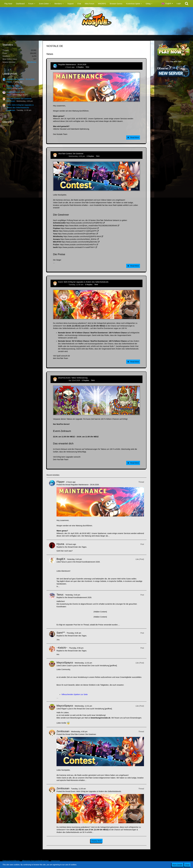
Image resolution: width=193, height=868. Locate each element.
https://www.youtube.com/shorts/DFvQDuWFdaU (77, 234)
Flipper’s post (66, 709)
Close (187, 865)
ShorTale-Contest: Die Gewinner (19, 99)
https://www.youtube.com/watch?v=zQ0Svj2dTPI (78, 231)
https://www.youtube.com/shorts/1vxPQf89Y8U (84, 223)
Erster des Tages (13, 86)
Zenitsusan (11, 101)
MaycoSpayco (65, 662)
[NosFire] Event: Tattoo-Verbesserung (73, 378)
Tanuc (9, 95)
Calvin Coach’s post (69, 666)
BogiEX (61, 559)
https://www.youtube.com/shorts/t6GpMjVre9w (79, 242)
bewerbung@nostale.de (101, 718)
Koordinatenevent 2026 (16, 92)
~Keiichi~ (62, 648)
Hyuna (9, 88)
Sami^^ (61, 633)
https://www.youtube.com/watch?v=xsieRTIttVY (76, 247)
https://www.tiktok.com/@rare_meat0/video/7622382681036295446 (91, 226)
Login (179, 3)
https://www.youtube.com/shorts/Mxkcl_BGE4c (78, 239)
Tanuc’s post (66, 562)
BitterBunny (32, 62)
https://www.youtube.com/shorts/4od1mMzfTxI (78, 245)
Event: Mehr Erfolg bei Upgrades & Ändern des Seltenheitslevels (83, 282)
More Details (178, 865)
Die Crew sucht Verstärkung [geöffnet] (102, 666)
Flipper (9, 82)
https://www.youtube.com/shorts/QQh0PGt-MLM (82, 236)
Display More (97, 841)
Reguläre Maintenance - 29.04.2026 (20, 79)
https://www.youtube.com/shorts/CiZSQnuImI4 (79, 228)
